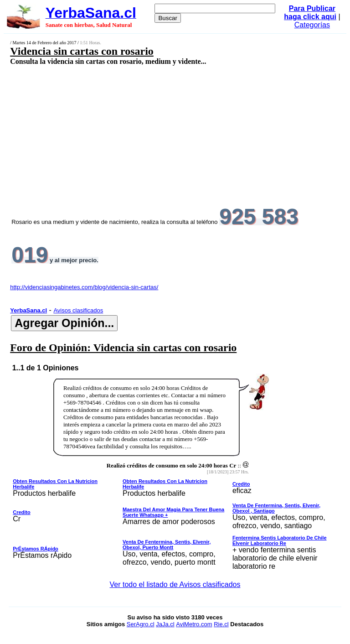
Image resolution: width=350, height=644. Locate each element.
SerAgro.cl (141, 624)
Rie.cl (221, 624)
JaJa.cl (165, 624)
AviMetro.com (194, 624)
